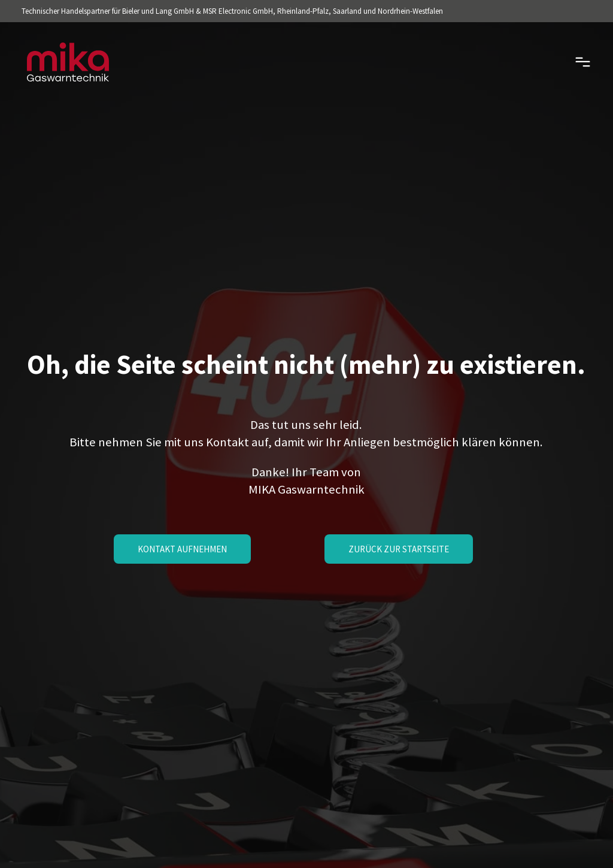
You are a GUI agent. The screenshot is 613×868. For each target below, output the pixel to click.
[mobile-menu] (566, 62)
